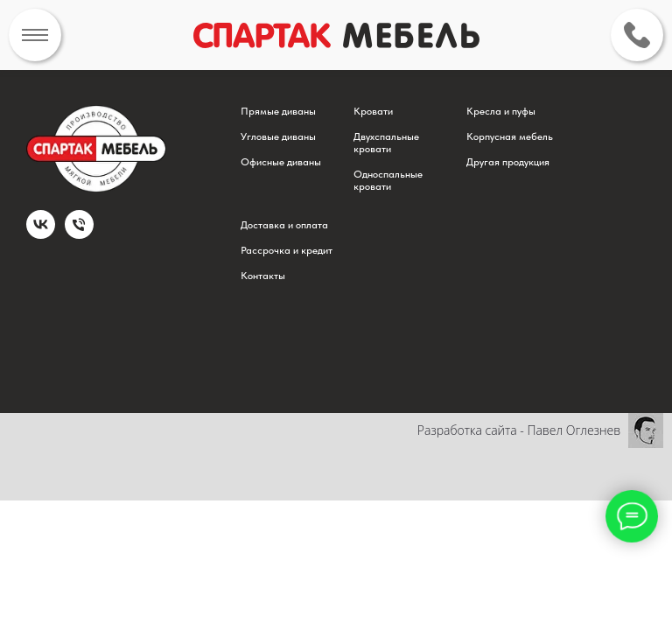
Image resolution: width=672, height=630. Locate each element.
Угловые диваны (278, 136)
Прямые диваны (278, 111)
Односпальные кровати (388, 180)
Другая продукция (508, 162)
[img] (35, 35)
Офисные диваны (281, 162)
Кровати (373, 111)
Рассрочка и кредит (287, 250)
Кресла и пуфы (501, 111)
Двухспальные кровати (386, 143)
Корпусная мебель (510, 136)
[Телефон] (79, 234)
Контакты (263, 276)
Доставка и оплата (284, 225)
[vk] (41, 234)
